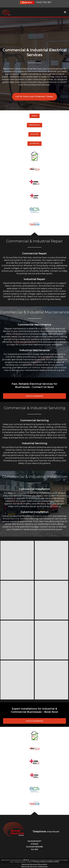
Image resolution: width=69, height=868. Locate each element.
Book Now (27, 2)
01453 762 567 (44, 2)
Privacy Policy (39, 862)
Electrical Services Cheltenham (34, 867)
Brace (26, 860)
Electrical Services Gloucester (35, 865)
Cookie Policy (53, 862)
